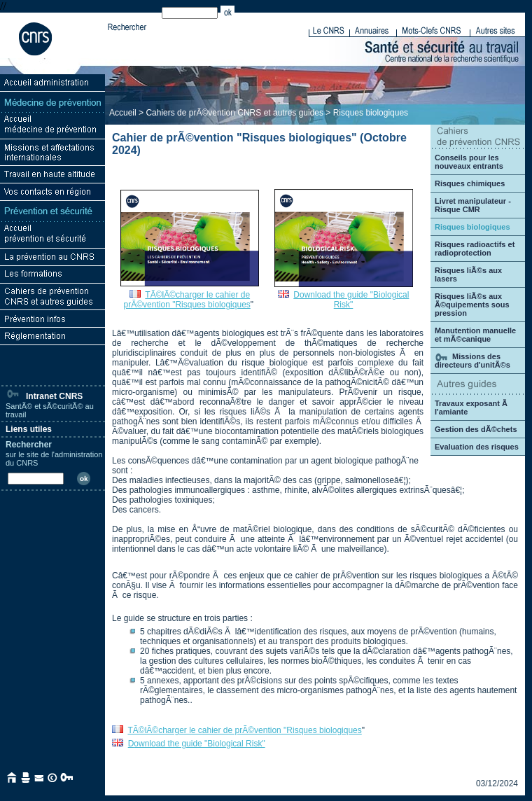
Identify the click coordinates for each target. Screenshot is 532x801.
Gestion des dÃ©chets (476, 429)
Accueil (123, 113)
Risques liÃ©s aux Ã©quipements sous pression (472, 305)
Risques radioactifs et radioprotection (475, 249)
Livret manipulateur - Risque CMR (473, 205)
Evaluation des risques (477, 447)
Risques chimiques (470, 183)
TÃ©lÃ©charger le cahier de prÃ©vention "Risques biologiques (187, 300)
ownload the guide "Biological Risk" (199, 744)
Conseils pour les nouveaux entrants (469, 162)
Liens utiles (29, 429)
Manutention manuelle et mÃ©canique (475, 335)
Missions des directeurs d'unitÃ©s (472, 361)
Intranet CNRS (44, 396)
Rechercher (29, 445)
